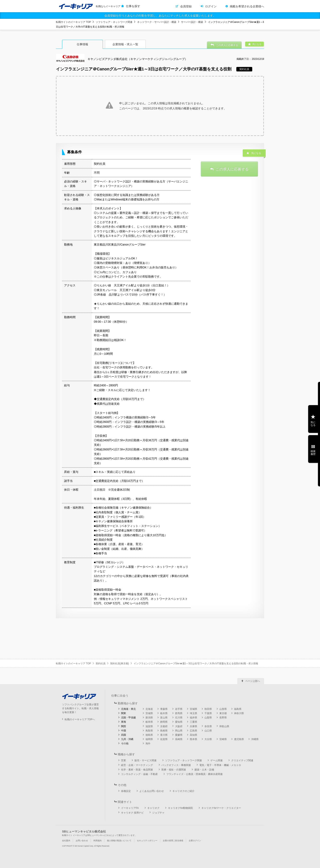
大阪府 (179, 726)
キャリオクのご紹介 (183, 791)
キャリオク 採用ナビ (132, 813)
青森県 (164, 709)
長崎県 (179, 739)
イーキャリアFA (130, 808)
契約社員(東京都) (120, 664)
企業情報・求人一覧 (125, 44)
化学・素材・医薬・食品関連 (137, 770)
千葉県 (208, 713)
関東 (123, 713)
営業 (123, 760)
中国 (123, 731)
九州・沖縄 (127, 739)
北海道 (149, 709)
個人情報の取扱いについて (119, 841)
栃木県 (164, 713)
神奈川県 (239, 713)
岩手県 (179, 709)
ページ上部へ (253, 681)
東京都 (223, 713)
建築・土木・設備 (204, 770)
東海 (123, 722)
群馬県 (179, 713)
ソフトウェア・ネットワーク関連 (114, 22)
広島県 (193, 731)
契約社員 (101, 664)
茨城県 (149, 713)
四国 (123, 735)
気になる (313, 424)
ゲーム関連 (217, 760)
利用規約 (98, 841)
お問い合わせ (82, 841)
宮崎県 (223, 739)
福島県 (238, 709)
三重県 (193, 722)
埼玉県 (193, 713)
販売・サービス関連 (146, 760)
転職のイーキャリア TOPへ (80, 719)
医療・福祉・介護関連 (174, 770)
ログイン (211, 6)
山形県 (223, 709)
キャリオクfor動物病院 (180, 808)
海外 (148, 744)
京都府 (164, 726)
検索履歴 (313, 453)
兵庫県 (193, 726)
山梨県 (208, 718)
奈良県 (208, 726)
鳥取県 (149, 731)
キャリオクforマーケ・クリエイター (221, 808)
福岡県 (149, 739)
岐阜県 (149, 722)
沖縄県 (255, 739)
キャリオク (153, 808)
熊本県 (193, 739)
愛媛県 (179, 735)
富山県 (164, 718)
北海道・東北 (128, 709)
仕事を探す (133, 6)
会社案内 (66, 841)
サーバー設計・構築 (192, 22)
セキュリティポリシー (147, 841)
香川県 (164, 735)
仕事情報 (82, 44)
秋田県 (208, 709)
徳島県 (149, 735)
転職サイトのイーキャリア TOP (73, 22)
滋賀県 (149, 726)
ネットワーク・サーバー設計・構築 (157, 22)
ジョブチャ (158, 813)
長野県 (223, 718)
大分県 (208, 739)
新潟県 (149, 718)
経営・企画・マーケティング (137, 765)
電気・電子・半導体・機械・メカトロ (220, 765)
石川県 (179, 718)
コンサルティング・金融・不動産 (139, 774)
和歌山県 (224, 726)
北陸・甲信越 (128, 718)
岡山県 (179, 731)
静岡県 (164, 722)
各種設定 (126, 791)
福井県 (193, 718)
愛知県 (179, 722)
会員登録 (186, 6)
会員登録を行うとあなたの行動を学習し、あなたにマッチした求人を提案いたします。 (160, 16)
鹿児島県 (239, 739)
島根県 (164, 731)
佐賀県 (164, 739)
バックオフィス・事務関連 (176, 765)
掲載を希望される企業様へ (247, 6)
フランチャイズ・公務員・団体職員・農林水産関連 (194, 774)
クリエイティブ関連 (242, 760)
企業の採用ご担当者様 (173, 841)
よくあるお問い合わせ (152, 791)
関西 (123, 726)
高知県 (193, 735)
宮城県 (193, 709)
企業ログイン (195, 841)
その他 (125, 744)
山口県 (208, 731)
